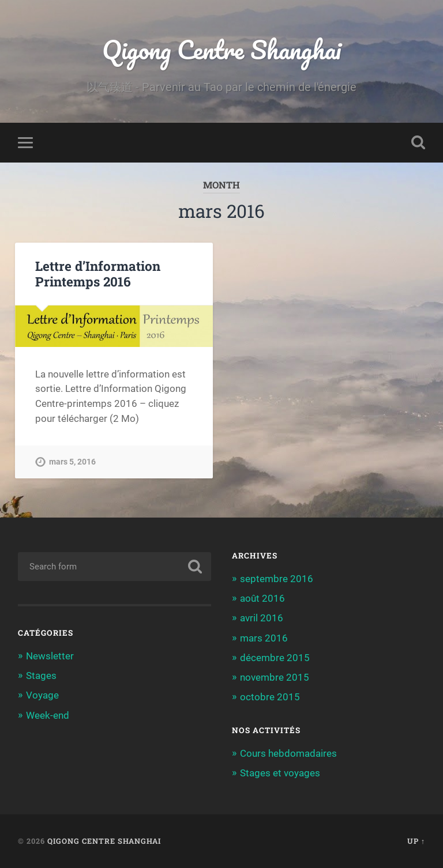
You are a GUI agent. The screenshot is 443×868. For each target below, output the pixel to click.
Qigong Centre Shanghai (221, 49)
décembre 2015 (275, 658)
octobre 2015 (270, 697)
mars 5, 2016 (72, 462)
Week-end (48, 715)
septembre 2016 (277, 579)
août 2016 (262, 598)
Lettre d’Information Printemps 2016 (98, 273)
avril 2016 (262, 618)
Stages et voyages (280, 773)
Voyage (42, 695)
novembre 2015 (275, 677)
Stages (41, 675)
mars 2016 (264, 638)
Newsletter (50, 656)
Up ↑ (416, 841)
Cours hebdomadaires (288, 753)
